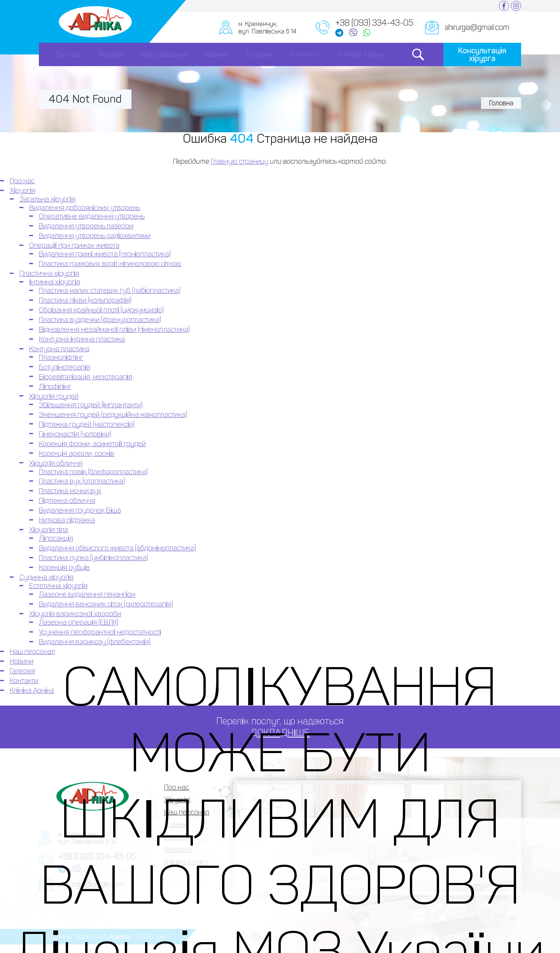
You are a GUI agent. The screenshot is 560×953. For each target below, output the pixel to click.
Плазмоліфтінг (61, 357)
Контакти (305, 54)
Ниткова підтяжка (67, 520)
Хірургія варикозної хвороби (75, 614)
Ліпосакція (56, 538)
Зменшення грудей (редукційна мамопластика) (113, 415)
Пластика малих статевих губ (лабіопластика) (110, 291)
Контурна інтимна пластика (82, 339)
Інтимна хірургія (55, 282)
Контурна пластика (59, 349)
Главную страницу (240, 161)
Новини (217, 54)
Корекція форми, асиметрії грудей (92, 444)
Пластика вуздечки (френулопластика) (100, 320)
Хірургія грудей (54, 396)
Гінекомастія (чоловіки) (75, 434)
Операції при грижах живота (74, 245)
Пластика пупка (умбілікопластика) (94, 558)
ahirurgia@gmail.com (477, 27)
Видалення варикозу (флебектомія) (95, 642)
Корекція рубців (64, 568)
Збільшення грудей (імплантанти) (91, 405)
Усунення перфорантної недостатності (100, 632)
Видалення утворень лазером (86, 226)
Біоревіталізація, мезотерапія (86, 377)
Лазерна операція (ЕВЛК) (79, 622)
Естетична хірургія (58, 586)
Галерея (259, 54)
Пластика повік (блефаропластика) (93, 472)
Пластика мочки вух (70, 491)
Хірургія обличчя (56, 463)
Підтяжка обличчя (67, 501)
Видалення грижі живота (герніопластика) (105, 254)
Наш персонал (164, 54)
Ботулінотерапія (65, 367)
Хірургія (111, 54)
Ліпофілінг (55, 387)
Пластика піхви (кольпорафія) (85, 300)
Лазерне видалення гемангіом (87, 594)
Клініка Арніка (361, 54)
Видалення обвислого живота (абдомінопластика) (117, 548)
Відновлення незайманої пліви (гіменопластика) (114, 329)
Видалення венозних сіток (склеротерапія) (106, 604)
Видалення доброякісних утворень (85, 208)
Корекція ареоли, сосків (77, 454)
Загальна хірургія (47, 199)
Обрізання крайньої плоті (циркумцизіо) (101, 310)
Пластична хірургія (49, 273)
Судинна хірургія (46, 577)
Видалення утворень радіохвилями (95, 236)
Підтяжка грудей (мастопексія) (87, 424)
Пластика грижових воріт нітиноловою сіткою (110, 264)
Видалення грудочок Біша (80, 510)
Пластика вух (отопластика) (82, 481)
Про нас (68, 54)
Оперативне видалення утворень (92, 216)
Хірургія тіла (49, 530)
